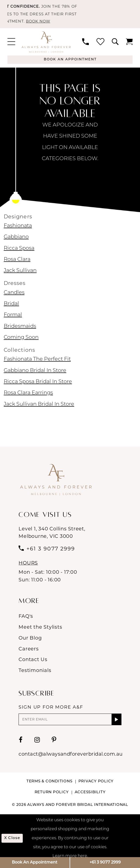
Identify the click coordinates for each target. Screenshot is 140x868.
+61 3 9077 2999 (105, 863)
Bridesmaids (20, 331)
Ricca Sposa (19, 253)
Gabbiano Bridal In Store (35, 375)
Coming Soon (21, 342)
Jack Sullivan (20, 275)
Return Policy (52, 798)
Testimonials (35, 674)
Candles (14, 297)
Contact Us (33, 664)
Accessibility (90, 798)
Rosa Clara (17, 264)
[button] (11, 45)
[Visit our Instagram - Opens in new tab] (37, 745)
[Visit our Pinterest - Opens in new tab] (54, 745)
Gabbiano (16, 241)
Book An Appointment (35, 863)
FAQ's (26, 620)
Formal (13, 319)
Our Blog (30, 642)
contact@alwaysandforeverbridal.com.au (70, 759)
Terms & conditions (49, 787)
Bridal (11, 308)
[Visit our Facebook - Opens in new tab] (21, 745)
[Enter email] (70, 724)
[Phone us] (85, 45)
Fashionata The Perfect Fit (37, 363)
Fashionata (18, 230)
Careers (29, 653)
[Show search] (115, 45)
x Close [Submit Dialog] (13, 844)
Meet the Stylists (40, 631)
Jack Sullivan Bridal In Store (39, 409)
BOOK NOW (43, 24)
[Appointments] (70, 63)
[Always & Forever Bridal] (46, 45)
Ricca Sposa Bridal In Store (38, 386)
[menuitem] (11, 45)
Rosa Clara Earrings (28, 397)
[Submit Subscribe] (116, 724)
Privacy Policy (96, 787)
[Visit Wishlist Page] (100, 45)
